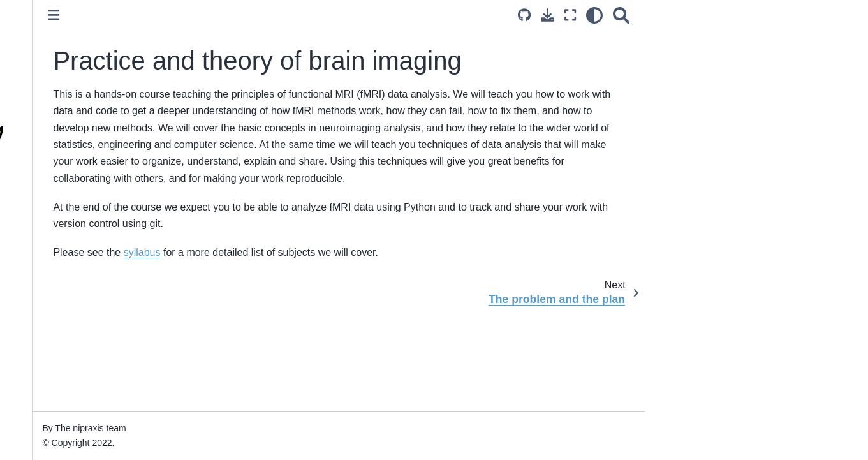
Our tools (35, 412)
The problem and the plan (69, 318)
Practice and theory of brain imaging (77, 258)
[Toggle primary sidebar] (195, 15)
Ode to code (41, 372)
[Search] (762, 15)
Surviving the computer (63, 392)
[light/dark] (735, 15)
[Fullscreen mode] (711, 15)
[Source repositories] (665, 15)
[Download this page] (688, 15)
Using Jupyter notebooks (67, 433)
